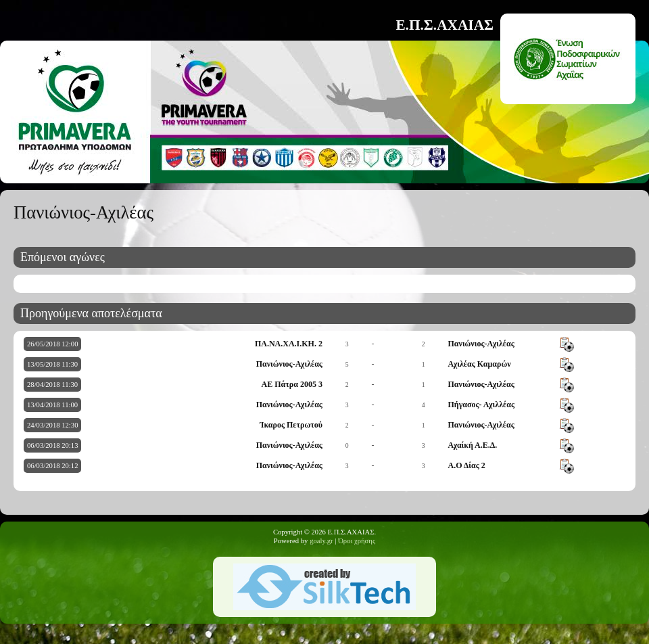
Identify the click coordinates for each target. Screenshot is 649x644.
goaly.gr (321, 541)
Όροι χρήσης (357, 541)
